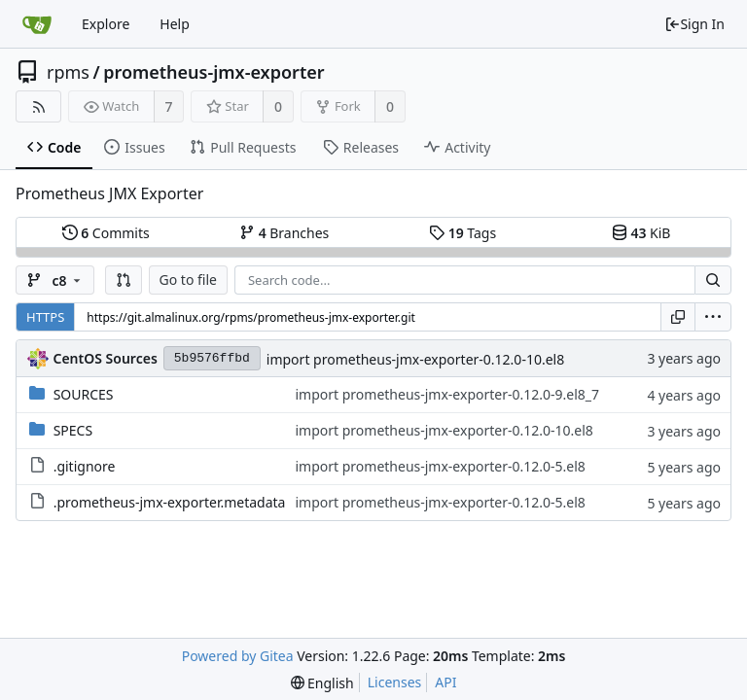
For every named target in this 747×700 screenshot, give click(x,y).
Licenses (395, 682)
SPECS (73, 430)
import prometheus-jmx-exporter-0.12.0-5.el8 (440, 466)
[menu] (713, 317)
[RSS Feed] (38, 106)
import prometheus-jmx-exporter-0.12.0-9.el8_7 (447, 394)
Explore (106, 24)
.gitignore (85, 466)
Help (175, 24)
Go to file (188, 280)
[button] (124, 280)
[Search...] (713, 280)
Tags (462, 233)
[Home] (37, 24)
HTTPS (45, 317)
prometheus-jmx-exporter (213, 72)
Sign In (694, 24)
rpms (68, 72)
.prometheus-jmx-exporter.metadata (170, 502)
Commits (106, 233)
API (445, 682)
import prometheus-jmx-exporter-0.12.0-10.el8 (415, 359)
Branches (284, 233)
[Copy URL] (678, 317)
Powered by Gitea (238, 656)
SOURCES (84, 394)
